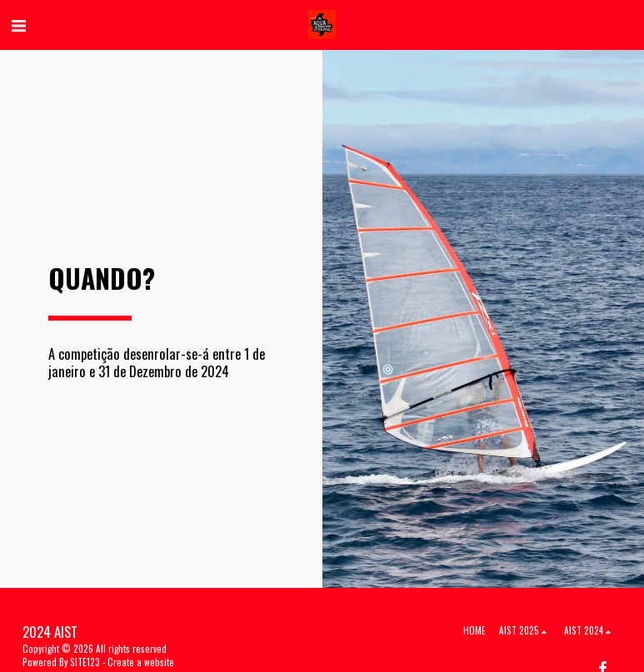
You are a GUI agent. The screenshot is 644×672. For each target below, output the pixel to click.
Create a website (141, 662)
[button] (18, 24)
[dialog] (613, 639)
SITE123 (85, 662)
